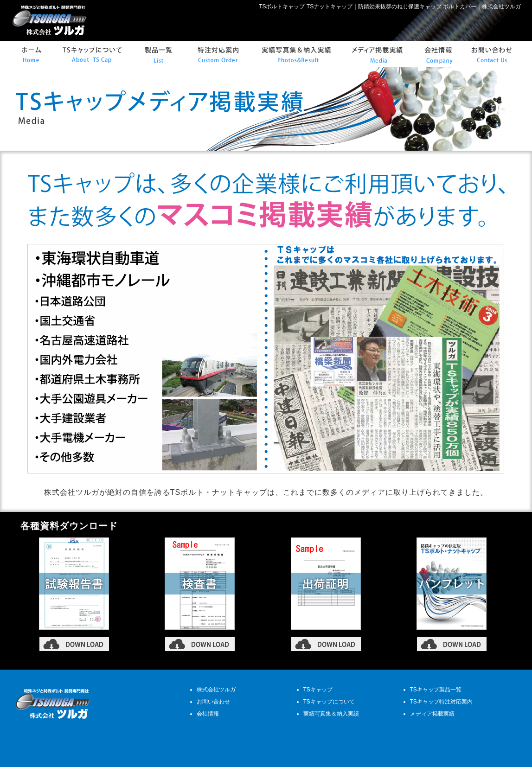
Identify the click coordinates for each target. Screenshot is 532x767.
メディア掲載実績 (432, 714)
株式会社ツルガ (216, 690)
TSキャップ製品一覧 (436, 690)
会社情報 (208, 714)
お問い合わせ (213, 702)
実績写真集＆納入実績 (331, 714)
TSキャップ (318, 690)
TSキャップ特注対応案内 (441, 702)
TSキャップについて (329, 702)
